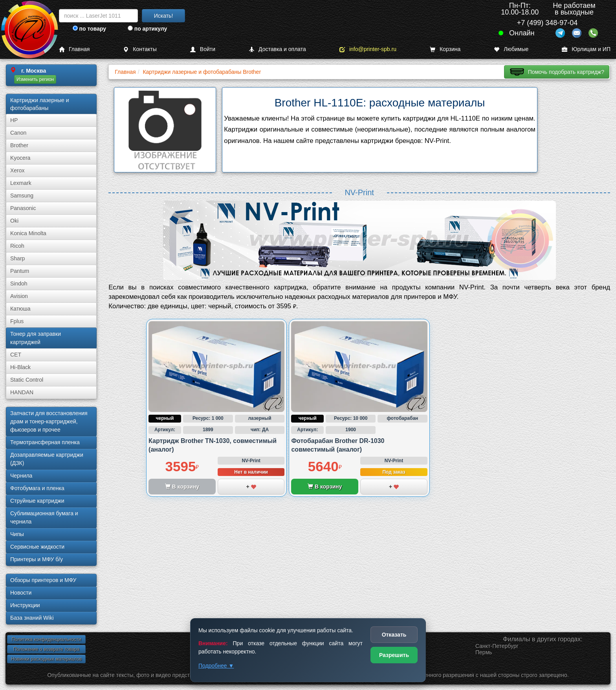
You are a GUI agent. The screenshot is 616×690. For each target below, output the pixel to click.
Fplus (17, 321)
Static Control (27, 380)
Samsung (22, 196)
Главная (74, 49)
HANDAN (22, 392)
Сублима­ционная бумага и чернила (44, 517)
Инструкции (25, 605)
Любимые (511, 49)
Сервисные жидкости (37, 547)
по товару (89, 29)
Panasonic (23, 208)
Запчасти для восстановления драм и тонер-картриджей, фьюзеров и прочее (49, 421)
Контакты (140, 49)
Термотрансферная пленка (45, 442)
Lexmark (21, 183)
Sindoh (19, 284)
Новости (21, 593)
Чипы (17, 534)
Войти (203, 49)
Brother (19, 145)
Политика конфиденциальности (46, 639)
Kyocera (20, 158)
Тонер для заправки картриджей (36, 338)
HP (14, 120)
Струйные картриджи (37, 501)
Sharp (17, 258)
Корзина (445, 49)
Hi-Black (20, 367)
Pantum (20, 271)
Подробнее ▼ (216, 666)
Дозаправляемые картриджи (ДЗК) (47, 459)
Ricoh (17, 246)
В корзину (325, 487)
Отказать (394, 635)
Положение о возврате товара (46, 649)
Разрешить (394, 655)
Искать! (164, 16)
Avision (19, 296)
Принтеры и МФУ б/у (37, 559)
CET (16, 355)
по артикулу (148, 29)
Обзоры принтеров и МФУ (43, 580)
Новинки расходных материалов (46, 659)
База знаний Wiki (32, 618)
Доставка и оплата (277, 49)
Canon (18, 133)
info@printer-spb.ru (368, 49)
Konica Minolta (28, 233)
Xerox (17, 170)
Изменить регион (35, 79)
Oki (14, 221)
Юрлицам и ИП (586, 49)
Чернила (21, 476)
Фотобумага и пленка (37, 488)
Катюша (20, 309)
